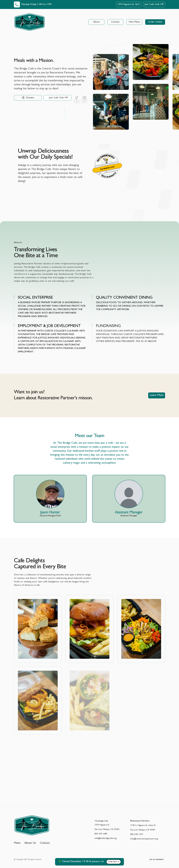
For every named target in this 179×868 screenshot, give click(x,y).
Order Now (114, 862)
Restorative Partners (140, 821)
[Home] (30, 22)
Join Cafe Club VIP (154, 4)
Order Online (155, 22)
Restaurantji (109, 173)
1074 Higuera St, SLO (129, 4)
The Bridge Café (107, 168)
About (96, 22)
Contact (115, 22)
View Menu (134, 22)
